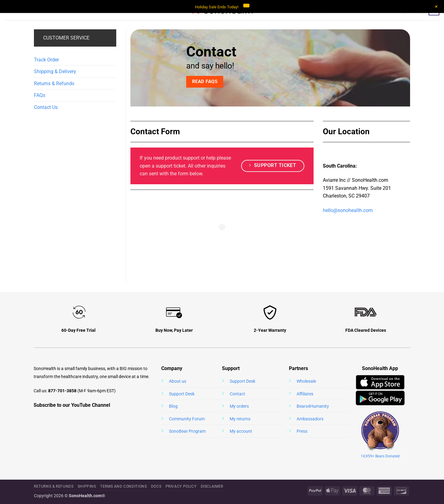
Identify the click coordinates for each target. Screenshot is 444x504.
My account (241, 431)
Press (302, 431)
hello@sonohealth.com (348, 210)
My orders (239, 406)
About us (178, 381)
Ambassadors (310, 419)
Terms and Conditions (123, 486)
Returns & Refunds (54, 83)
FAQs (40, 95)
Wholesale (306, 381)
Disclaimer (212, 486)
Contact (237, 394)
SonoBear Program (187, 431)
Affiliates (305, 394)
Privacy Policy (181, 486)
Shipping (87, 486)
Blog (173, 406)
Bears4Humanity (313, 406)
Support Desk (182, 394)
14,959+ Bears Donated (380, 456)
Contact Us (46, 107)
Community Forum (187, 419)
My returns (240, 419)
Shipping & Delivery (55, 71)
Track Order (46, 60)
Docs (156, 486)
